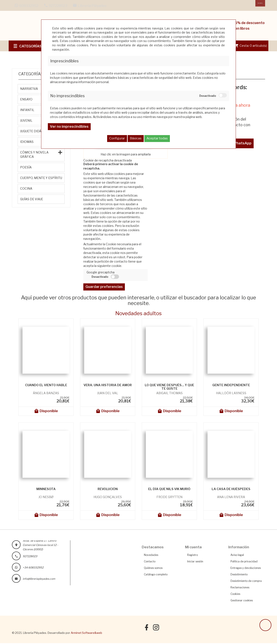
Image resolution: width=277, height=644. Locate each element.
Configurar (117, 138)
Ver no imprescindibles (69, 127)
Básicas (136, 138)
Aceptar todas (157, 138)
